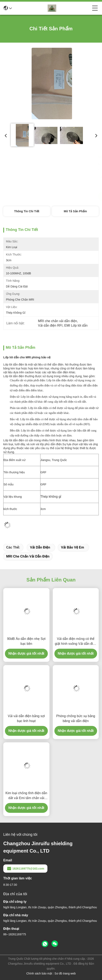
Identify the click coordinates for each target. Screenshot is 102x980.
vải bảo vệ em (72, 547)
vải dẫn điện (40, 547)
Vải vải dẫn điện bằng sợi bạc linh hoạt (26, 718)
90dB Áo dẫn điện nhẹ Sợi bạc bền (26, 641)
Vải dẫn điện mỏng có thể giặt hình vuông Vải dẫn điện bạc (76, 642)
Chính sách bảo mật (39, 973)
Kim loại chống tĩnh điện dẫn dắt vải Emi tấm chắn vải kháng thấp (26, 796)
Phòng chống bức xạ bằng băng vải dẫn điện (76, 718)
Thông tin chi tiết (27, 211)
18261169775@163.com (25, 869)
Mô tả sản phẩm (75, 211)
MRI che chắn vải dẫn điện (28, 556)
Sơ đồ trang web (65, 973)
